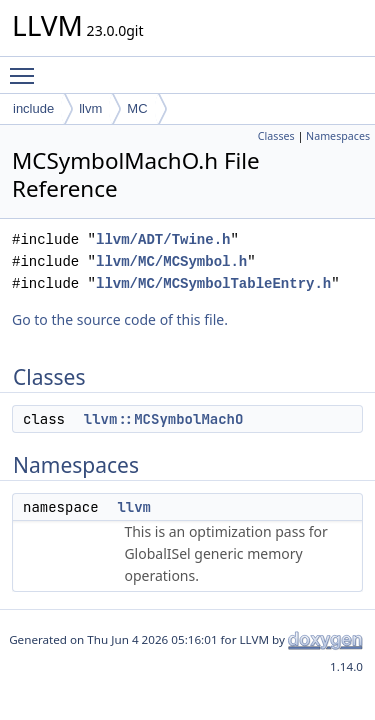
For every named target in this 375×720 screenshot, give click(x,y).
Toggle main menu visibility (27, 67)
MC (137, 108)
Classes (276, 136)
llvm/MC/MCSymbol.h (171, 261)
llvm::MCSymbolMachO (164, 419)
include (33, 108)
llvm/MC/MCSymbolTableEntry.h (213, 283)
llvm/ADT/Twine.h (163, 239)
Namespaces (338, 136)
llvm (90, 108)
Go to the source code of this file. (120, 319)
